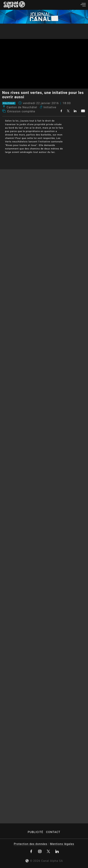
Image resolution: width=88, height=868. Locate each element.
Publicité (35, 832)
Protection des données (31, 844)
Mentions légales (62, 844)
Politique (9, 103)
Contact (53, 832)
